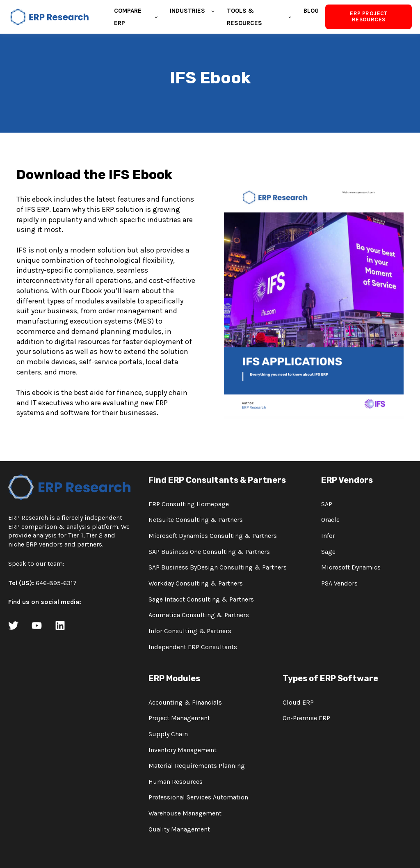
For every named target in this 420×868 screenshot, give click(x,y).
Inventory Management (183, 750)
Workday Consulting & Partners (196, 584)
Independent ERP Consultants (193, 647)
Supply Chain (168, 734)
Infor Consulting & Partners (190, 631)
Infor (328, 536)
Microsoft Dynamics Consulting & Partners (213, 536)
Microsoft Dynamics (351, 568)
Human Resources (176, 782)
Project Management (179, 718)
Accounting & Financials (185, 703)
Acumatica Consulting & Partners (199, 615)
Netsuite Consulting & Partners (196, 520)
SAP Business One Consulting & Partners (209, 552)
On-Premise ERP (306, 718)
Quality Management (179, 830)
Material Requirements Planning (197, 766)
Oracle (330, 520)
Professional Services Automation (198, 798)
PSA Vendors (339, 584)
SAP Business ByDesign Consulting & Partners (218, 568)
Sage (328, 552)
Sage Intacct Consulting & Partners (201, 600)
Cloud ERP (298, 703)
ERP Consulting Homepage (189, 504)
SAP (327, 504)
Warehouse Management (185, 814)
